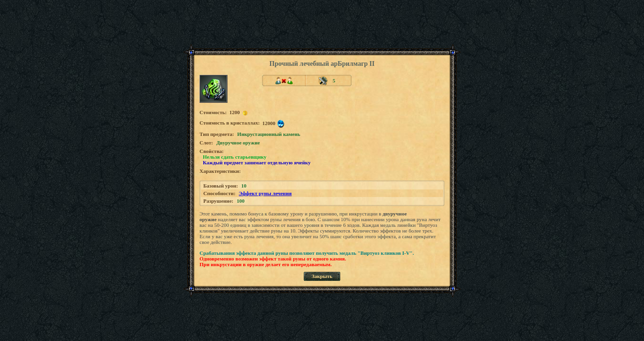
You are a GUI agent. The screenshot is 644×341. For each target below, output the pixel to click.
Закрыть (322, 276)
